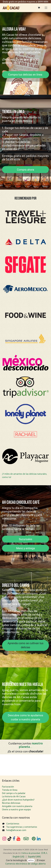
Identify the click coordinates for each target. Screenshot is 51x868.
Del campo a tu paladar (14, 793)
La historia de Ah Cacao (14, 796)
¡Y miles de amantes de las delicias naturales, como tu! (24, 475)
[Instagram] (4, 839)
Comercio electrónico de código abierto (26, 864)
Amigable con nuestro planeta (17, 806)
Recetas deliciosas (11, 803)
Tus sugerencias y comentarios (22, 827)
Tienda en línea (10, 790)
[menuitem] (18, 857)
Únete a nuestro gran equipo (16, 809)
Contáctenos (13, 824)
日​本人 (44, 853)
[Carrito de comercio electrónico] (39, 8)
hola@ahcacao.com (16, 830)
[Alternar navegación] (46, 8)
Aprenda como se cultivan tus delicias (26, 645)
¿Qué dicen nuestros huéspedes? (18, 800)
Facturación (8, 787)
